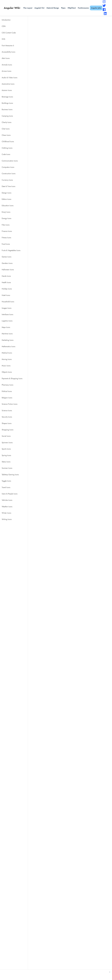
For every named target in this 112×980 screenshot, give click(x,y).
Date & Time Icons (8, 186)
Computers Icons (8, 167)
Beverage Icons (7, 97)
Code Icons (6, 154)
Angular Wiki (12, 8)
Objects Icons (7, 372)
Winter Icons (6, 513)
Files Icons (6, 225)
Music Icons (6, 366)
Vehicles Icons (7, 500)
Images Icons (7, 308)
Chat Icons (6, 129)
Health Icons (6, 282)
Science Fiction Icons (10, 404)
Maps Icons (6, 327)
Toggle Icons (6, 481)
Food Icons (6, 244)
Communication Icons (10, 161)
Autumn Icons (7, 90)
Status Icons (6, 462)
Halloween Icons (8, 270)
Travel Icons (6, 487)
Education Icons (8, 206)
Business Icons (7, 110)
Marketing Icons (8, 340)
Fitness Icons (6, 238)
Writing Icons (7, 519)
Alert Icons (6, 58)
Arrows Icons (7, 71)
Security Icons (7, 417)
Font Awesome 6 (8, 46)
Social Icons (6, 436)
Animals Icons (7, 65)
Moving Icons (7, 359)
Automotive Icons (8, 84)
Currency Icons (7, 180)
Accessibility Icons (8, 52)
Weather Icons (7, 507)
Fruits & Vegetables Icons (11, 250)
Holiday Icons (7, 289)
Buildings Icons (7, 103)
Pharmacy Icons (7, 385)
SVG (3, 39)
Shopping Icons (8, 430)
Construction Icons (9, 174)
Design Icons (7, 193)
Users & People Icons (10, 494)
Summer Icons (7, 468)
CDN (4, 26)
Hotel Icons (6, 295)
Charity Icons (7, 122)
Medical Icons (7, 353)
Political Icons (7, 391)
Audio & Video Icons (10, 78)
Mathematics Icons (8, 346)
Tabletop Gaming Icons (10, 475)
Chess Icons (6, 135)
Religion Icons (7, 398)
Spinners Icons (7, 443)
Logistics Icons (7, 321)
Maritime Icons (7, 334)
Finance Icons (7, 231)
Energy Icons (7, 218)
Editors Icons (7, 199)
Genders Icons (7, 263)
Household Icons (8, 302)
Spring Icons (6, 455)
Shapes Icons (7, 423)
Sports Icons (6, 449)
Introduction (6, 20)
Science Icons (7, 411)
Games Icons (7, 257)
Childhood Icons (8, 142)
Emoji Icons (6, 212)
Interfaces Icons (7, 314)
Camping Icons (7, 116)
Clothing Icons (7, 148)
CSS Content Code (9, 33)
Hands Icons (6, 276)
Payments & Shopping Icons (12, 379)
